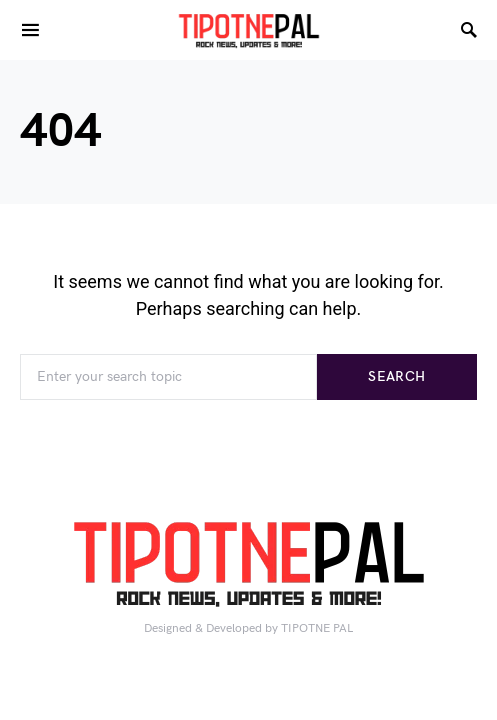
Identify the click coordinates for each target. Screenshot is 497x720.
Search (396, 376)
